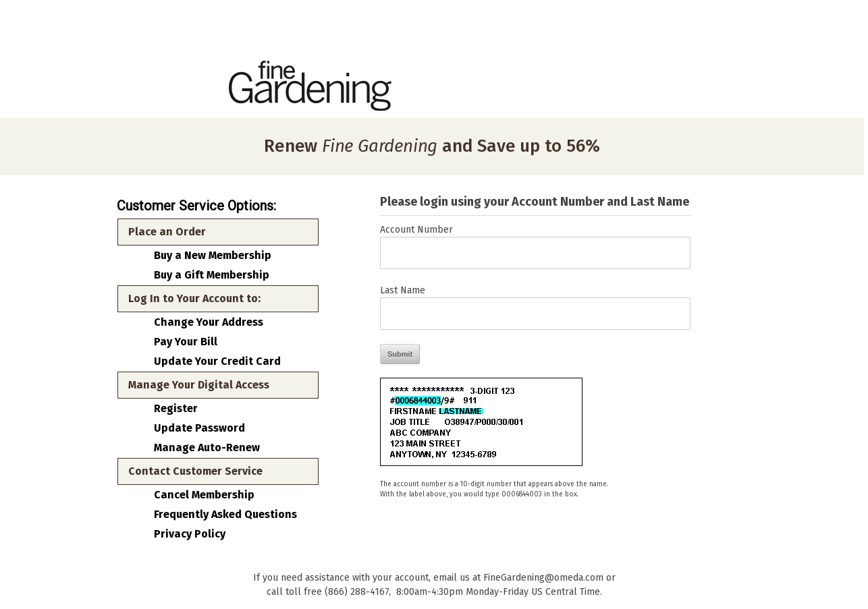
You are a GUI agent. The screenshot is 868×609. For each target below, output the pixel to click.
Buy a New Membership (213, 256)
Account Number (416, 230)
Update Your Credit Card (217, 361)
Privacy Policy (190, 534)
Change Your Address (209, 322)
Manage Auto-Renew (207, 448)
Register (176, 409)
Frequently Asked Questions (225, 515)
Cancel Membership (204, 495)
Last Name (403, 290)
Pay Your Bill (186, 342)
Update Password (199, 428)
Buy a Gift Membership (212, 275)
